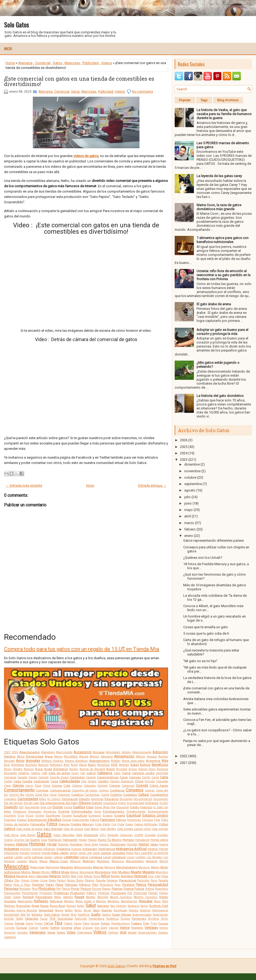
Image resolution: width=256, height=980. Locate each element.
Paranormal (128, 880)
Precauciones (12, 893)
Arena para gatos (133, 761)
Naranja (22, 876)
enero (189, 536)
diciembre (192, 464)
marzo (189, 523)
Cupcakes (10, 799)
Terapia (125, 919)
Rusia (44, 906)
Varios (125, 928)
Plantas (117, 889)
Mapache (152, 861)
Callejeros (105, 773)
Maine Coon (59, 861)
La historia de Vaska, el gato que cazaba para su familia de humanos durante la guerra (224, 114)
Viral (123, 932)
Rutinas (71, 906)
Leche (27, 857)
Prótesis (91, 893)
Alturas (141, 757)
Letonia (58, 857)
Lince (107, 857)
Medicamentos (83, 867)
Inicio (8, 49)
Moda (65, 872)
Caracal (91, 777)
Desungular (161, 799)
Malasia (75, 861)
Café (44, 773)
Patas (50, 885)
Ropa (35, 906)
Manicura (118, 861)
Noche (115, 876)
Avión (74, 765)
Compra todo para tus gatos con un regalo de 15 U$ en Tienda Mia (81, 649)
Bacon (83, 765)
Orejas (25, 881)
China (139, 781)
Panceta (101, 881)
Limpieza (96, 857)
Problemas (61, 893)
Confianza (117, 790)
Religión (101, 901)
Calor (117, 773)
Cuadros (77, 795)
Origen (35, 881)
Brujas (133, 769)
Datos (43, 799)
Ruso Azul (57, 906)
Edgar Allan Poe (105, 807)
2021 (184, 763)
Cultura (143, 794)
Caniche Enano (59, 777)
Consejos (135, 790)
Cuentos (116, 795)
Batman (124, 765)
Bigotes (18, 769)
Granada (150, 835)
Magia (43, 861)
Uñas (77, 928)
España (120, 815)
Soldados (37, 915)
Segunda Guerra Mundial (21, 910)
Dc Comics (54, 799)
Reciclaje (103, 897)
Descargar (126, 799)
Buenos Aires (147, 769)
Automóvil (56, 765)
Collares (77, 786)
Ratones (68, 897)
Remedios (113, 901)
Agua (49, 756)
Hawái (83, 840)
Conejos (104, 790)
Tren (146, 923)
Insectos (76, 849)
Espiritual (134, 815)
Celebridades (70, 781)
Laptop (18, 857)
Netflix (66, 876)
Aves (67, 765)
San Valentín (118, 906)
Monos (74, 872)
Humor (144, 844)
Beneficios (160, 765)
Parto (8, 885)
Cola (67, 786)
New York (77, 876)
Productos (77, 893)
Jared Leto (85, 853)
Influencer (49, 849)
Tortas (105, 923)
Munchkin (162, 872)
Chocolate (162, 781)
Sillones (134, 910)
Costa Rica (42, 795)
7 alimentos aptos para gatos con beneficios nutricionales (223, 240)
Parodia (163, 881)
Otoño (52, 881)
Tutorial (33, 928)
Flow (157, 820)
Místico (46, 872)
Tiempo (9, 924)
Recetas (91, 897)
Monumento (87, 872)
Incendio (37, 849)
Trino (154, 924)
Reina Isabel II (85, 901)
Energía (64, 811)
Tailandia (31, 919)
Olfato (9, 880)
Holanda (63, 844)
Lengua (37, 857)
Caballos (24, 773)
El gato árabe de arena (214, 304)
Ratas (58, 897)
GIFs (103, 835)
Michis (26, 872)
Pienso (66, 889)
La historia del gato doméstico (220, 396)
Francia (64, 824)
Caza (54, 781)
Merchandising (127, 867)
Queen (17, 897)
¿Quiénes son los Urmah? (203, 558)
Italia (55, 853)
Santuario (134, 906)
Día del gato (31, 803)
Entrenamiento (114, 811)
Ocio (151, 876)
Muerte (136, 872)
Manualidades (135, 861)
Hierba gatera (159, 840)
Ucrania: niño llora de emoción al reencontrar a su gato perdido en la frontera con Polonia (223, 275)
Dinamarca (110, 803)
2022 (184, 756)
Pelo (95, 885)
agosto (190, 490)
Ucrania (67, 928)
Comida (142, 785)
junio (188, 503)
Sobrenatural (160, 910)
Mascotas (72, 63)
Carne (155, 777)
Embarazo (20, 812)
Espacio (108, 816)
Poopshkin (161, 889)
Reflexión (41, 901)
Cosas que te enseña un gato (206, 627)
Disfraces (152, 803)
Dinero (122, 803)
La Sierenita (161, 853)
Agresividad (35, 756)
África (21, 757)
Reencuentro (25, 901)
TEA (52, 919)
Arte (165, 761)
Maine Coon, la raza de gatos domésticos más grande (219, 207)
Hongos (104, 844)
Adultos (10, 756)
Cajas (75, 773)
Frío (114, 824)
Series (78, 910)
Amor (20, 761)
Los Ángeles (155, 857)
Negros (55, 876)
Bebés (135, 765)
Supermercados (142, 915)
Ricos (157, 901)
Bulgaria (163, 769)
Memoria (110, 867)
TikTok (49, 923)
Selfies (69, 910)
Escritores (53, 815)
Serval (87, 910)
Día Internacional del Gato (59, 803)
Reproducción (129, 901)
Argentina (153, 761)
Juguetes (119, 853)
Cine (38, 786)
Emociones (35, 812)
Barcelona (103, 765)
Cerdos (92, 781)
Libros (84, 857)
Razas (79, 897)
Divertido (11, 807)
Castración (41, 781)
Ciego (7, 786)
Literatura (119, 857)
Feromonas (134, 820)
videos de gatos (86, 156)
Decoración (70, 799)
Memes (98, 867)
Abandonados (29, 752)
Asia (7, 765)
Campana (10, 777)
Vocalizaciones (147, 933)
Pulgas (164, 893)
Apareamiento (99, 761)
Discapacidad (136, 803)
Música (10, 876)
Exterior (95, 820)
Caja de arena (59, 773)
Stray (74, 915)
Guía (44, 840)
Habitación (55, 840)
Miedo (36, 872)
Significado (120, 910)
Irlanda (46, 853)
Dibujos (85, 803)
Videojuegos (85, 933)
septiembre (193, 484)
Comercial (43, 63)
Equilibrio (10, 816)
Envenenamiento (158, 812)
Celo (84, 781)
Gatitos (10, 829)
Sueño (96, 914)
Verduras (10, 933)
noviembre (192, 471)
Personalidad (158, 885)
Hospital (132, 844)
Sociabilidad (12, 915)
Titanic (68, 924)
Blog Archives (228, 100)
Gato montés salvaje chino (134, 829)
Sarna (144, 906)
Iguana (164, 844)
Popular (185, 100)
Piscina (96, 889)
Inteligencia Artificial (131, 849)
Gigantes (113, 835)
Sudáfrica (84, 915)
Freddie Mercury (82, 824)
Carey (124, 777)
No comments (143, 92)
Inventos (25, 853)
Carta (164, 777)
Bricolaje (122, 769)
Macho (33, 861)
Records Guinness (145, 897)
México (155, 867)
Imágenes (12, 849)
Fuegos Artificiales (146, 824)
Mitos (56, 872)
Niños (105, 876)
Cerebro (103, 781)
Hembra (128, 840)
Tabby (19, 919)
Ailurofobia (71, 757)
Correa (29, 795)
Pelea (59, 885)
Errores (40, 816)
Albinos (94, 757)
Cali (83, 773)
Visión (132, 932)
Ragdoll (28, 897)
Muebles (124, 872)
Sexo (96, 910)
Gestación (91, 835)
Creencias (64, 795)
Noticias (141, 876)
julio (187, 497)
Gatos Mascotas (64, 835)
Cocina (57, 786)
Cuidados (130, 795)
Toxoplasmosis (120, 924)
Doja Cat (46, 807)
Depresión (97, 799)
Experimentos (81, 820)
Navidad (43, 876)
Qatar (8, 897)
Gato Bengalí (53, 829)
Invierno (36, 853)
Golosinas (126, 835)
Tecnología (65, 919)
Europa (67, 820)
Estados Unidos (155, 815)
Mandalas (103, 861)
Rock (165, 901)
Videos (107, 63)
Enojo (98, 812)
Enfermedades (82, 811)
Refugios (56, 901)
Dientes (97, 803)
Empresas (50, 812)
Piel (59, 889)
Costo (53, 795)
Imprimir (25, 849)
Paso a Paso (22, 885)
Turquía (21, 928)
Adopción (160, 752)
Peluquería (106, 885)
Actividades (113, 752)
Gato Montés (108, 829)
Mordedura (103, 872)
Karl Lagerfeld (143, 853)
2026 (184, 440)
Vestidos (23, 933)
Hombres (76, 844)
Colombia (90, 786)
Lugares (22, 861)
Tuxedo (44, 928)
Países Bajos (75, 881)
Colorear (103, 786)
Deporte (84, 799)
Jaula (96, 853)
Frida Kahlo (103, 824)
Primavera (46, 893)
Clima (46, 786)
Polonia (150, 889)
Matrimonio (53, 867)
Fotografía (38, 824)
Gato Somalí (28, 835)
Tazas (44, 919)
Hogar (52, 844)
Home (10, 63)
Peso (35, 889)
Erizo (21, 816)
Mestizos (144, 867)
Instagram (90, 849)
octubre (190, 477)
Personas (11, 889)
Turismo (9, 928)
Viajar (51, 932)
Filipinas (148, 820)
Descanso (112, 799)
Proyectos (104, 893)
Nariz (32, 876)
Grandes (163, 835)
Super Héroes (122, 915)
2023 (7, 752)
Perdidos (128, 885)
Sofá (23, 915)
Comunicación (60, 790)
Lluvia (131, 857)
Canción (43, 777)
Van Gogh (101, 928)
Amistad (9, 761)
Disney (164, 803)
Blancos (29, 769)
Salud (91, 905)
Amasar (152, 757)
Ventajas (151, 928)
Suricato (9, 919)
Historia (22, 844)
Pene (118, 885)
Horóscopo (118, 844)
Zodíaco (163, 933)
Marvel (164, 861)
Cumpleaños (159, 795)
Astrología (18, 765)
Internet (163, 849)
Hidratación (142, 840)
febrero (190, 529)
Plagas (106, 889)
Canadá (22, 777)
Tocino (78, 924)
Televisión (81, 919)
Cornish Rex (17, 795)
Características (108, 777)
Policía (139, 889)
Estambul (10, 820)
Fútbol (164, 824)
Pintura (86, 889)
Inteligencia (107, 849)
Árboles (116, 761)
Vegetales (137, 928)
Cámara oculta (143, 773)
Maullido (67, 867)
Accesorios (83, 752)
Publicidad (91, 63)
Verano (164, 928)
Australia (31, 765)
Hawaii (93, 840)
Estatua (22, 820)
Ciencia (18, 785)
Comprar (42, 790)
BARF (114, 765)
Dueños (79, 807)
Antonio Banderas (76, 761)
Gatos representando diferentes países (213, 540)
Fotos (52, 824)
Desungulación (143, 799)
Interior (153, 849)
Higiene (9, 844)
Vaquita (113, 928)
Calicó (91, 773)
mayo (189, 510)
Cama (126, 773)
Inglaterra (63, 849)
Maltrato (89, 861)
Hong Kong (91, 844)
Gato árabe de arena (29, 829)
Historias (37, 844)
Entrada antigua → (152, 485)
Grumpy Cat (22, 840)
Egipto (135, 807)
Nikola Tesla (92, 876)
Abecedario (48, 752)
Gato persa (11, 835)
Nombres (127, 876)
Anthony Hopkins (53, 761)
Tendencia (112, 919)
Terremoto (139, 919)
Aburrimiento (64, 752)
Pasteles (38, 885)
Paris (154, 881)
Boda (48, 769)
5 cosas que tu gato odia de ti (206, 633)
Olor (17, 881)
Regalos (69, 901)
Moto (114, 872)
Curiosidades (28, 799)
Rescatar (146, 901)
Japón (64, 853)
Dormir (58, 807)
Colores (115, 786)
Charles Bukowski (122, 781)
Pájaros (90, 881)
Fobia (165, 820)
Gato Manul (91, 829)
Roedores (10, 906)
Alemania (25, 63)
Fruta (121, 824)
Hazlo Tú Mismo (110, 840)
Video (71, 932)
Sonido (65, 915)
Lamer (9, 857)
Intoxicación (11, 853)
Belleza (145, 765)
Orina (44, 881)
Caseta (27, 781)
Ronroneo (23, 906)
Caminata (162, 773)
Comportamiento (19, 790)
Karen (130, 853)
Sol (28, 915)
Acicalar (99, 752)
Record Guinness (121, 897)
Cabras (36, 773)
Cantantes (77, 777)
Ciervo (29, 786)
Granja (8, 840)
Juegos (106, 853)
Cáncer (33, 777)
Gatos (57, 63)
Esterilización (37, 820)
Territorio (153, 919)
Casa (17, 781)
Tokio (86, 924)
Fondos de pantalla (16, 824)
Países (61, 881)
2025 (184, 447)
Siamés (107, 910)
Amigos (163, 757)
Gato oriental (160, 829)
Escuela (67, 816)
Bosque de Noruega (92, 769)
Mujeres (149, 872)
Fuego (129, 824)
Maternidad (37, 867)
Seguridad (46, 910)
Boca (39, 769)
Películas (71, 885)
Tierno (29, 924)
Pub (130, 893)
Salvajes (103, 906)
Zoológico (10, 937)
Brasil (111, 769)
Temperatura (96, 919)
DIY (21, 807)
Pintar (75, 889)
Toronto (95, 924)
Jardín (73, 853)
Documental (32, 807)
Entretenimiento (136, 812)
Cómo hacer (159, 786)
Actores (127, 752)
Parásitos (143, 881)
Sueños (107, 915)
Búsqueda (10, 773)
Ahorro (58, 757)
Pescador (25, 889)
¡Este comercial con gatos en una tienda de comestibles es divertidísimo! (79, 81)
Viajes (61, 932)
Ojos (165, 876)
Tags (204, 100)
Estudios (55, 820)
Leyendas (71, 857)
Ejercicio (146, 807)
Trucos (163, 923)
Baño (92, 765)
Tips (58, 923)
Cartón (8, 781)
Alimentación (124, 756)
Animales (33, 761)
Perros (141, 885)
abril (188, 516)
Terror (164, 919)
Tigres (39, 924)
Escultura (80, 815)
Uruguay (88, 928)
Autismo (43, 765)
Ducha (68, 807)
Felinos (121, 820)
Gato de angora (73, 829)
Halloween (70, 840)
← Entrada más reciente (24, 485)
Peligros (85, 885)
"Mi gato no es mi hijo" (200, 661)
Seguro (59, 910)
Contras (150, 790)
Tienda (19, 923)
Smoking (145, 910)
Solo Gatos (16, 25)
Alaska (84, 757)
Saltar (81, 906)
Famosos (108, 820)
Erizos (30, 816)
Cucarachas (92, 795)
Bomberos (61, 769)
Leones (48, 857)
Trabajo (136, 923)
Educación (123, 807)
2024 (15, 752)
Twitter (55, 928)
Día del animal (13, 803)
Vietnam (113, 933)
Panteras (112, 881)
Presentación (30, 893)
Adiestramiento (142, 752)
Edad (90, 807)
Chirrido (150, 781)
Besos (8, 769)
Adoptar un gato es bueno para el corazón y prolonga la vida (222, 332)
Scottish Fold (159, 906)
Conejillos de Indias (85, 790)
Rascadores (44, 897)
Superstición (160, 915)
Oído (158, 876)
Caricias (135, 777)
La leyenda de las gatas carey (219, 176)
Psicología (118, 893)
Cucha (105, 795)
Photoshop (47, 889)
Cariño (146, 777)
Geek (79, 835)
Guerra (35, 840)
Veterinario (38, 932)
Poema (129, 889)
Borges (74, 769)
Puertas (153, 893)
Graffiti (139, 835)
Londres (141, 857)
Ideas (154, 844)
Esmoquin (95, 816)
